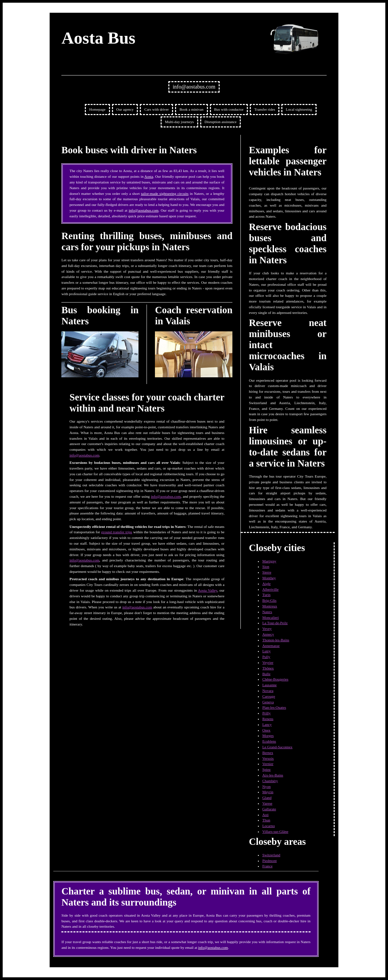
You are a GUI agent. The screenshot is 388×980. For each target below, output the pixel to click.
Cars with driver (156, 109)
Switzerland (271, 855)
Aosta (149, 176)
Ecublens (269, 741)
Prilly (266, 713)
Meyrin (268, 792)
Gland (267, 798)
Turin (266, 595)
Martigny (269, 561)
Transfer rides (265, 109)
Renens (268, 719)
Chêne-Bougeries (275, 679)
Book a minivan (191, 109)
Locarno (268, 826)
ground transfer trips (117, 532)
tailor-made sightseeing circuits (165, 194)
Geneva (268, 702)
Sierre (267, 572)
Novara (268, 691)
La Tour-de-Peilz (275, 623)
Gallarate (269, 809)
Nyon (266, 786)
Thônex (268, 668)
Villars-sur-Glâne (275, 831)
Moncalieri (270, 617)
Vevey (267, 629)
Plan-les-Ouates (274, 707)
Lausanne (269, 685)
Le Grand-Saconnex (277, 747)
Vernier (268, 764)
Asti (265, 815)
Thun (266, 820)
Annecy (268, 634)
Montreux (270, 606)
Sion (266, 566)
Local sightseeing (299, 109)
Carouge (269, 696)
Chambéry (270, 781)
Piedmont (269, 861)
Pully (266, 657)
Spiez (266, 769)
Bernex (268, 753)
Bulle (266, 674)
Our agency (125, 109)
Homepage (97, 109)
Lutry (266, 651)
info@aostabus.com (194, 87)
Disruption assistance (220, 122)
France (267, 866)
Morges (268, 736)
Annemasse (271, 646)
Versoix (268, 758)
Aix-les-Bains (273, 775)
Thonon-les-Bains (276, 640)
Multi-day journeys (179, 122)
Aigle (266, 584)
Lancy (267, 724)
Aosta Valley (208, 590)
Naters (267, 612)
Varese (267, 803)
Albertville (270, 589)
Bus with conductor (229, 109)
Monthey (269, 578)
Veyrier (268, 662)
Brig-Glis (269, 600)
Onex (266, 730)
